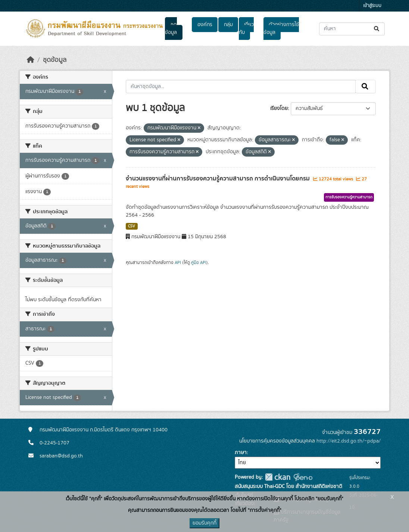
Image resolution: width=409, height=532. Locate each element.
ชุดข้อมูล (171, 29)
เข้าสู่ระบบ (372, 6)
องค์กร (205, 25)
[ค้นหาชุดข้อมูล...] (352, 29)
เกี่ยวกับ (246, 29)
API (178, 262)
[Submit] (377, 29)
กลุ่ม (228, 25)
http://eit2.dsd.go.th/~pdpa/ (349, 441)
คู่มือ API (199, 262)
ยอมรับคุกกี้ (204, 523)
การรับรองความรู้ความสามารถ (349, 197)
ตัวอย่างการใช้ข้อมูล (281, 29)
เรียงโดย (279, 108)
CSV (132, 226)
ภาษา (241, 453)
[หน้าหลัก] (31, 60)
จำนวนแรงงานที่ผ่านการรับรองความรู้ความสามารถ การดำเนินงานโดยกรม (218, 179)
